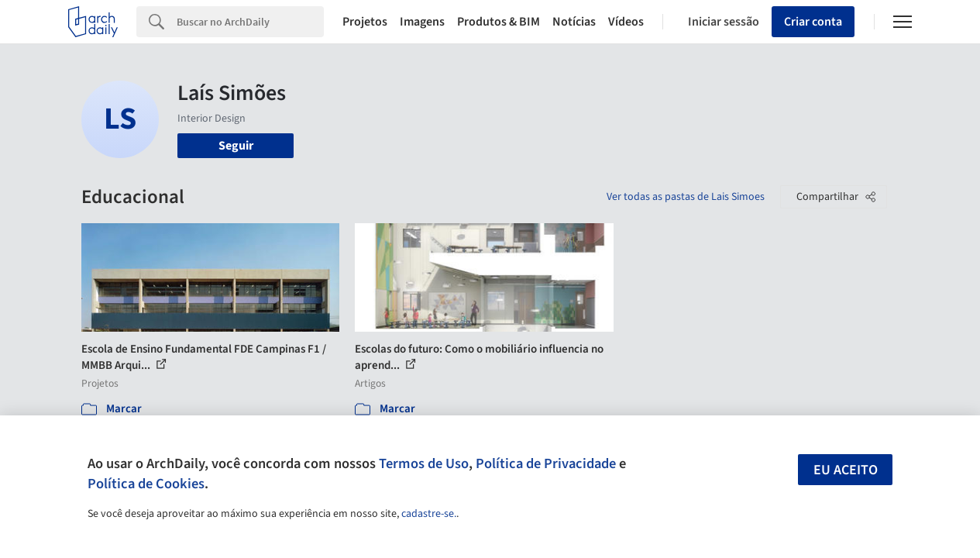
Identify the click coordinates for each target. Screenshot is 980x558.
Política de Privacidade (546, 463)
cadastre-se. (429, 514)
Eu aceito (846, 470)
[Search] (250, 22)
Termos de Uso (424, 463)
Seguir (236, 146)
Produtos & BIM (499, 22)
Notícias (574, 22)
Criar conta (813, 22)
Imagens (422, 22)
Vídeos (626, 22)
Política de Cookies (146, 484)
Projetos (365, 22)
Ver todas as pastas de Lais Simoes (686, 197)
